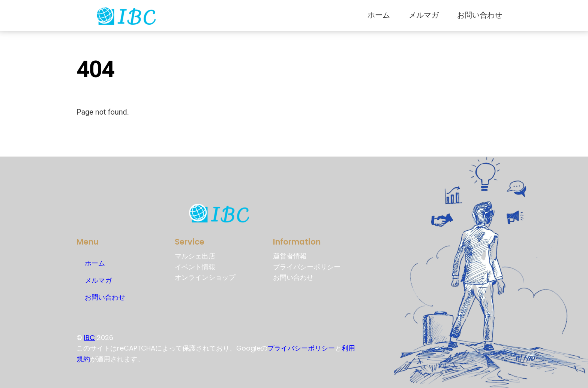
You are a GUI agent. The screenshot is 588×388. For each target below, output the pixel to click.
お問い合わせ (480, 15)
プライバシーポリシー (301, 348)
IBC (89, 338)
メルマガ (424, 15)
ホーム (379, 15)
